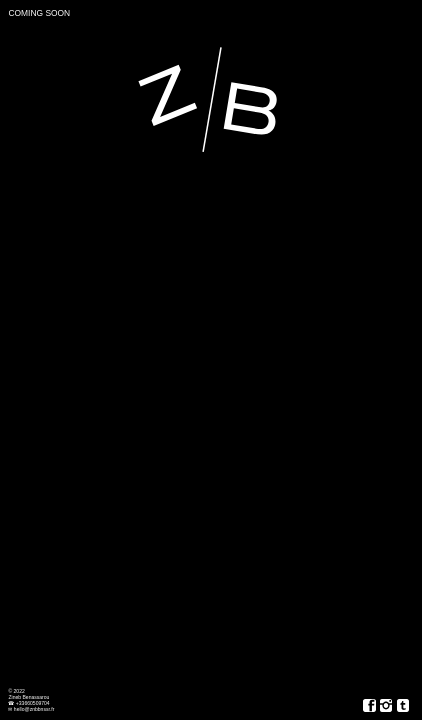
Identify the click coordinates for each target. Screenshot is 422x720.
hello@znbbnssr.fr (34, 709)
